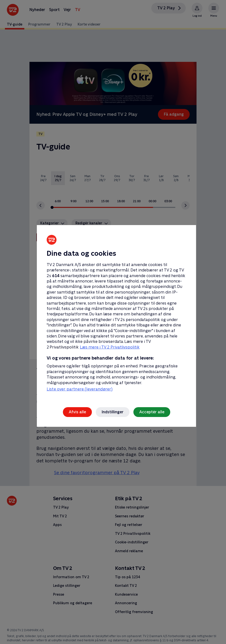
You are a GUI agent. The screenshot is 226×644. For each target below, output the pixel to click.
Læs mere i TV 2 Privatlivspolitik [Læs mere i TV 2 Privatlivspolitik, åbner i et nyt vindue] (110, 347)
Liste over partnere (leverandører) (80, 389)
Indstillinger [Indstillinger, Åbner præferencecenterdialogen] (113, 412)
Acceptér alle (152, 412)
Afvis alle (77, 412)
